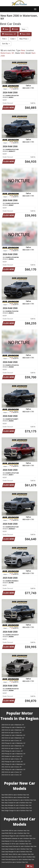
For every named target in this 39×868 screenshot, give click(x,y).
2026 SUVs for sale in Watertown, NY (13, 725)
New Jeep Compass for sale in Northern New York (17, 803)
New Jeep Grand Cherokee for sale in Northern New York (19, 800)
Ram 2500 (25, 34)
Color (13, 39)
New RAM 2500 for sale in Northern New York (15, 797)
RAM (15, 29)
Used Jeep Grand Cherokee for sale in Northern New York (19, 846)
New (5, 29)
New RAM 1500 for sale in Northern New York (15, 795)
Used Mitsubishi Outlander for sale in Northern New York (18, 838)
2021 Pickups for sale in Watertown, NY (13, 769)
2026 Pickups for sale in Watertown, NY (13, 727)
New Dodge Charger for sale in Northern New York (17, 811)
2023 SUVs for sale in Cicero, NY (12, 748)
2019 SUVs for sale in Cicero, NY (12, 775)
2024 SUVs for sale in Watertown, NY (13, 738)
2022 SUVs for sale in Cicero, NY (12, 759)
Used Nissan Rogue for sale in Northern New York (17, 836)
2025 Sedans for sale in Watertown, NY (13, 735)
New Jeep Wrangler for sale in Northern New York (16, 805)
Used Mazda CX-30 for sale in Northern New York (16, 844)
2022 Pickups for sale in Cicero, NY (12, 762)
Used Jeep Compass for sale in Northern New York (17, 849)
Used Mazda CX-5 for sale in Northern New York (16, 841)
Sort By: (6, 44)
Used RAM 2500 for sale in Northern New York (15, 833)
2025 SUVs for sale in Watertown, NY (13, 730)
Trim (4, 39)
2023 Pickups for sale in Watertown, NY (13, 754)
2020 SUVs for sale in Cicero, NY (12, 772)
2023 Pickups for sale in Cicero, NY (12, 751)
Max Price (24, 39)
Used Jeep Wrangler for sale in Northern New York (17, 852)
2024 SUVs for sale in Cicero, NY (12, 741)
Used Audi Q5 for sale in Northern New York (15, 862)
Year (24, 29)
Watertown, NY (9, 34)
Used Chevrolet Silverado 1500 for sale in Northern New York (18, 857)
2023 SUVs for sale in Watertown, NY (13, 746)
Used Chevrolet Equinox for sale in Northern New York (18, 860)
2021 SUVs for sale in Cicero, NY (12, 767)
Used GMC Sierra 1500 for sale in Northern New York (18, 854)
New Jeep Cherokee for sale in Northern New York (17, 808)
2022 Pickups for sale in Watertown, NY (13, 764)
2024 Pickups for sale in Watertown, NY (13, 743)
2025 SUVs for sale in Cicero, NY (12, 733)
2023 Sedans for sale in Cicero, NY (12, 756)
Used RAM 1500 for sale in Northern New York (15, 831)
